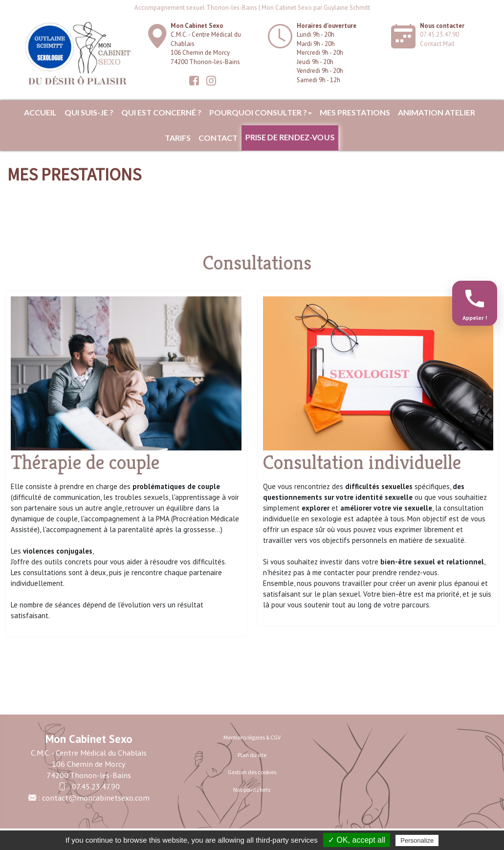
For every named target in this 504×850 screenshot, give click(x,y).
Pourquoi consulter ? (261, 112)
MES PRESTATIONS (355, 112)
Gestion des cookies (252, 772)
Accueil (40, 112)
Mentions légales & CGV (252, 737)
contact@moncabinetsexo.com (96, 798)
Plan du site (252, 755)
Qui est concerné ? (161, 112)
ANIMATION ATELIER (437, 112)
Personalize (417, 840)
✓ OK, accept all (357, 840)
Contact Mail (437, 44)
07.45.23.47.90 (439, 34)
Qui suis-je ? (89, 112)
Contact (218, 138)
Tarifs (178, 138)
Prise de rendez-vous (290, 138)
